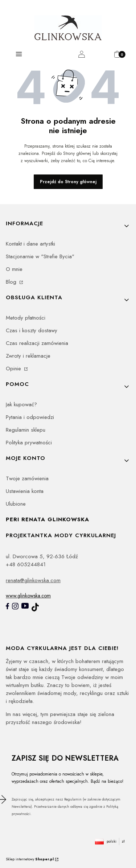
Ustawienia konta (25, 491)
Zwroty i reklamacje (28, 356)
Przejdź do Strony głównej (68, 182)
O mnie (14, 269)
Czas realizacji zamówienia (37, 343)
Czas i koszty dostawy (32, 330)
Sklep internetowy (30, 859)
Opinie (14, 369)
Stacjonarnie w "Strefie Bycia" (40, 256)
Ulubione (16, 504)
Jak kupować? (21, 404)
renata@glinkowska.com (33, 580)
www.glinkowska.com (28, 596)
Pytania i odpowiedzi (30, 417)
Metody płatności (26, 318)
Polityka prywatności (29, 443)
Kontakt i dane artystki (30, 244)
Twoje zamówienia (27, 478)
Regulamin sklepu (26, 430)
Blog (12, 282)
